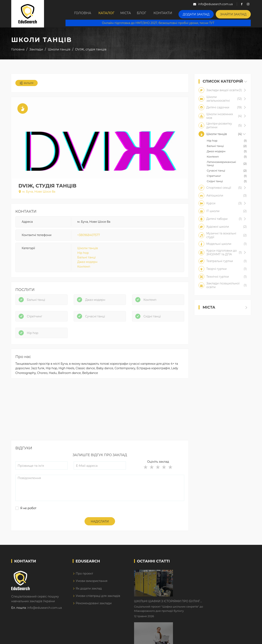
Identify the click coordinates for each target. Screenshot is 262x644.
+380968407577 (89, 237)
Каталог (104, 14)
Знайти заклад (235, 13)
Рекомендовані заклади (94, 610)
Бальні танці (87, 260)
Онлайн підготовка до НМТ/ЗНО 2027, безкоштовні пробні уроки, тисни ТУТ (161, 23)
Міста (127, 14)
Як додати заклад (89, 595)
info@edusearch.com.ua (45, 614)
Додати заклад (202, 13)
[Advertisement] (100, 418)
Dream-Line (242, 638)
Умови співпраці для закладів (98, 602)
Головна (79, 14)
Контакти (171, 14)
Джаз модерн (87, 265)
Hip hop (83, 255)
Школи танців (88, 251)
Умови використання (92, 587)
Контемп (84, 269)
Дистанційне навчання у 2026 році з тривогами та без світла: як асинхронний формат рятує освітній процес (205, 605)
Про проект (84, 580)
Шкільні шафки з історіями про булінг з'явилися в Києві (202, 580)
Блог (147, 14)
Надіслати (100, 528)
